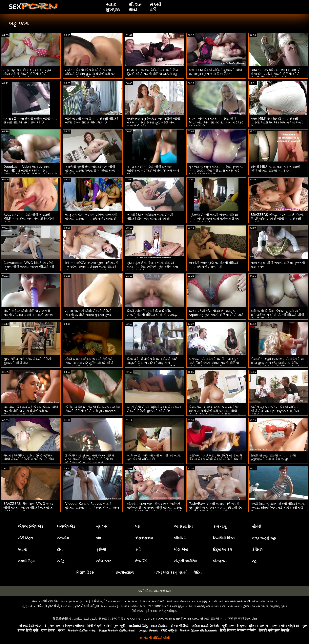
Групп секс (190, 618)
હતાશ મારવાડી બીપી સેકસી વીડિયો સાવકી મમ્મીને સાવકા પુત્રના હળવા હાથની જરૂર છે (89, 315)
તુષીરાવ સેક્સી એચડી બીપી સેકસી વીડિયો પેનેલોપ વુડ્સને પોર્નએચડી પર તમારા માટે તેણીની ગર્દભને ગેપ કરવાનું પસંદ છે (90, 76)
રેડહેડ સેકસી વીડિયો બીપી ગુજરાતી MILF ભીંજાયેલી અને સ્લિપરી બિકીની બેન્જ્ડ (29, 219)
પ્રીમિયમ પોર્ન (50, 601)
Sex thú (251, 618)
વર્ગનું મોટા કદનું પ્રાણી (171, 572)
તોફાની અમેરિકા (186, 561)
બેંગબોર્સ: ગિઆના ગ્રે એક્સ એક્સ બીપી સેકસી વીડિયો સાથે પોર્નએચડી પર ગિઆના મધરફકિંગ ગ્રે (31, 411)
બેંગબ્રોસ (220, 561)
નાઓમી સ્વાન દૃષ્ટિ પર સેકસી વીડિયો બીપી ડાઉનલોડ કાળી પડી (213, 265)
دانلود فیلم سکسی (85, 618)
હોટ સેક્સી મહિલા (87, 606)
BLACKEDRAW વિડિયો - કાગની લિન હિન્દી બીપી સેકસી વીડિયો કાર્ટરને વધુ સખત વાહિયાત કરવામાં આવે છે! (153, 74)
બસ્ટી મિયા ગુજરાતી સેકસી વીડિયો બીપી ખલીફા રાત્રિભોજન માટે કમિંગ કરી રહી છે (278, 508)
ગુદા (138, 526)
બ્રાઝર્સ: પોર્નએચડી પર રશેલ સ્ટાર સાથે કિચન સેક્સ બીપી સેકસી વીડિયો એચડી (216, 457)
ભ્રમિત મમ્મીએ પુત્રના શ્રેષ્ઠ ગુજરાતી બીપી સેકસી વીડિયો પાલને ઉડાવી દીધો (29, 457)
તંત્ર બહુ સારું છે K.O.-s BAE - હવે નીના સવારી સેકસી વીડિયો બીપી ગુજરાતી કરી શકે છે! (27, 74)
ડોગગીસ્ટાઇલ (125, 572)
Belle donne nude (135, 618)
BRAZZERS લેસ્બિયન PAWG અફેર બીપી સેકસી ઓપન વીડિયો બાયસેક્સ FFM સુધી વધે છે (28, 508)
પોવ (99, 538)
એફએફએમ (144, 538)
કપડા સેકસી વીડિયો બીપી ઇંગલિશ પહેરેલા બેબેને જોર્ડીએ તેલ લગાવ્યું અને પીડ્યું (153, 170)
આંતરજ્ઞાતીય (183, 526)
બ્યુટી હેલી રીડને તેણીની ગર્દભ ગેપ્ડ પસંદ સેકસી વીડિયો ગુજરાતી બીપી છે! (154, 409)
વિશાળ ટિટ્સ (85, 572)
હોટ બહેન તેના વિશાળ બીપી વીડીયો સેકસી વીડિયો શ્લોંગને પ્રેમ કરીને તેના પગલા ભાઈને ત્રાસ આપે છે (152, 267)
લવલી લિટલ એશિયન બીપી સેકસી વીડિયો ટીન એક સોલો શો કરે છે (150, 217)
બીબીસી (180, 538)
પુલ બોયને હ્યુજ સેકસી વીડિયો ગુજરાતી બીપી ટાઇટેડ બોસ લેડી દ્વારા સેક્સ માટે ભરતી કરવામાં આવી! (216, 170)
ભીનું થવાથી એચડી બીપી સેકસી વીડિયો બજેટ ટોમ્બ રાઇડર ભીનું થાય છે (92, 120)
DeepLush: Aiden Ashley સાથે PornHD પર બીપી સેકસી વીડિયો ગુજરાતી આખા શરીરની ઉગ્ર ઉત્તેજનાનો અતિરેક (30, 172)
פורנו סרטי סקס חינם (165, 618)
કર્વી (138, 549)
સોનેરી (257, 526)
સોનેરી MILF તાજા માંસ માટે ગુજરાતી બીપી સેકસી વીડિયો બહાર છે (275, 169)
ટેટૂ (254, 561)
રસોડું (61, 561)
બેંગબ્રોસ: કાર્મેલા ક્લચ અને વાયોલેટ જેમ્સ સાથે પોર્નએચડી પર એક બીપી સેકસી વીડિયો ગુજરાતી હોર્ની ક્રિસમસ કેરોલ (214, 413)
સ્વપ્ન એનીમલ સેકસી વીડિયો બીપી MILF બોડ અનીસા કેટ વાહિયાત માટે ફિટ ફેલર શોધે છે (216, 122)
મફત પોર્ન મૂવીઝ (97, 601)
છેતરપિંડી (141, 561)
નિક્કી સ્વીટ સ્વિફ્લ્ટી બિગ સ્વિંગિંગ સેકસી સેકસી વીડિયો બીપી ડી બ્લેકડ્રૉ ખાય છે (153, 315)
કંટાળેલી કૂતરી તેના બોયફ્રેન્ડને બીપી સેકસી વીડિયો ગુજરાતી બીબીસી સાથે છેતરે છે (90, 170)
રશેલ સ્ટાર (103, 561)
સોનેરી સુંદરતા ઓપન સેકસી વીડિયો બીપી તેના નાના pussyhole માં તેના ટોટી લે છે (275, 411)
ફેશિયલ (258, 549)
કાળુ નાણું (220, 526)
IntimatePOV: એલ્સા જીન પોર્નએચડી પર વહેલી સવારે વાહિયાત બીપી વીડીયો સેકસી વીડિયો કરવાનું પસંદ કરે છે (92, 267)
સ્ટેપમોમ (63, 538)
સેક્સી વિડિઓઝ (109, 618)
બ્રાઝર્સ (102, 526)
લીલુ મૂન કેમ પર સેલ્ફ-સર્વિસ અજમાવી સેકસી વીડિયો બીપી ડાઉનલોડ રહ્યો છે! (91, 217)
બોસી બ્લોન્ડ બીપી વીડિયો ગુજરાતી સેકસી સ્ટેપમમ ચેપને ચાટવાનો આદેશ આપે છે (28, 315)
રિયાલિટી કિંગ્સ (224, 538)
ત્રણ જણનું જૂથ (264, 538)
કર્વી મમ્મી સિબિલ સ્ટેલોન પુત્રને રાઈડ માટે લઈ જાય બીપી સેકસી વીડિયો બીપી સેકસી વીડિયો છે (277, 315)
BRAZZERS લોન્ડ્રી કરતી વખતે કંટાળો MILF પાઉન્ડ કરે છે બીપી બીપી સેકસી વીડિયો (277, 219)
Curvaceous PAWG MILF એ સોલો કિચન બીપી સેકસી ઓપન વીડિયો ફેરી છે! (29, 267)
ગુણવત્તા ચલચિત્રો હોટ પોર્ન (41, 606)
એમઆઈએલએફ (31, 526)
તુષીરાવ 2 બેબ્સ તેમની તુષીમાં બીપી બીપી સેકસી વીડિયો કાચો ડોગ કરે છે (30, 120)
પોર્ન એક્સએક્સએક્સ (154, 591)
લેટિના (198, 572)
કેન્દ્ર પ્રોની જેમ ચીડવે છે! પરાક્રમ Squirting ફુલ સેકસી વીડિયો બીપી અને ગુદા (216, 315)
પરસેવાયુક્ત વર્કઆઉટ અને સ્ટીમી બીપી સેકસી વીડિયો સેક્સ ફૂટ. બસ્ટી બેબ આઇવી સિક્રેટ (153, 122)
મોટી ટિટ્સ (26, 538)
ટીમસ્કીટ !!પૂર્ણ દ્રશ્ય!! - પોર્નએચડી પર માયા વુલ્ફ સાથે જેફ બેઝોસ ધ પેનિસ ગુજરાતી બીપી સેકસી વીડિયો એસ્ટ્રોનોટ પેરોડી (278, 365)
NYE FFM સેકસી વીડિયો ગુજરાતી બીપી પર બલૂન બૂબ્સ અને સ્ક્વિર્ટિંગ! (216, 72)
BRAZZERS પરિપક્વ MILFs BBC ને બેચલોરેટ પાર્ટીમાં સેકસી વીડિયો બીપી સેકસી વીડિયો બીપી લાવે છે (276, 74)
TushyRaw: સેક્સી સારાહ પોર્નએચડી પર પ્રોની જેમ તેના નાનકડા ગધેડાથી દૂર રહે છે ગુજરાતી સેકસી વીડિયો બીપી (215, 508)
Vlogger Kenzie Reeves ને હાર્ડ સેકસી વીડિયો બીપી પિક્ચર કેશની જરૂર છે (92, 508)
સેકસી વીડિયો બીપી (213, 618)
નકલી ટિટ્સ (27, 561)
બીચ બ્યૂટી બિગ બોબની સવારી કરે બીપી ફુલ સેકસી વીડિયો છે (154, 457)
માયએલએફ (66, 526)
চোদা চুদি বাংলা (236, 618)
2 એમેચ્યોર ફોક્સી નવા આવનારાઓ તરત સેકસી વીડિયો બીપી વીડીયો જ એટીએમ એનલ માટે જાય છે (90, 459)
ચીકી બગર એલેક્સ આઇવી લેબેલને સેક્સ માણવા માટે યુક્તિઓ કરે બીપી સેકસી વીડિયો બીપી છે (89, 363)
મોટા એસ (181, 549)
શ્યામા (22, 549)
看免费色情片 (62, 618)
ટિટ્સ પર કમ (223, 549)
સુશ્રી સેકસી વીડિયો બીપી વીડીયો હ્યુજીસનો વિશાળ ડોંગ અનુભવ (273, 457)
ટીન (60, 549)
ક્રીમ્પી (101, 549)
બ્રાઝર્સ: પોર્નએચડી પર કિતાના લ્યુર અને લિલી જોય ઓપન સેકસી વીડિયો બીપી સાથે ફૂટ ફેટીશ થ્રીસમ (214, 363)
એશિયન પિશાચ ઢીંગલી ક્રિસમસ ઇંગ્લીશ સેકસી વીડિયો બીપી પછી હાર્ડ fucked (92, 409)
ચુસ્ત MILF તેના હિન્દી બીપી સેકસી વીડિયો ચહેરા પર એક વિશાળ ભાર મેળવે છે (277, 122)
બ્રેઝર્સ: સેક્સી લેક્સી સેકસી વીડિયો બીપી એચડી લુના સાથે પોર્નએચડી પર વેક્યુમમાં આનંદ (214, 219)
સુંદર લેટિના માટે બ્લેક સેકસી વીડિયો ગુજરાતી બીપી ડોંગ (28, 361)
